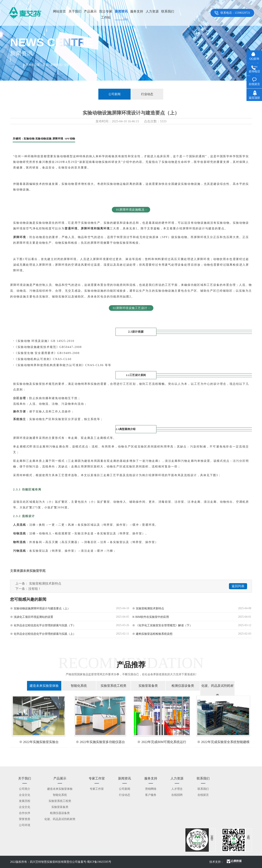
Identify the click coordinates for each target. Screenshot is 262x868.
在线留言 (203, 795)
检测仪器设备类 (183, 686)
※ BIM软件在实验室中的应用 (151, 617)
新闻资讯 (121, 11)
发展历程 (25, 801)
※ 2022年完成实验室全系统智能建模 (223, 742)
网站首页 (59, 11)
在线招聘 (177, 795)
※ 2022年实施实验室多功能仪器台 (100, 742)
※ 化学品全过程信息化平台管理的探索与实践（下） (43, 625)
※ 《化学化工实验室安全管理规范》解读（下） (162, 625)
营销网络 (151, 789)
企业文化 (25, 795)
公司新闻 (114, 94)
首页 (45, 65)
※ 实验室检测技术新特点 (148, 608)
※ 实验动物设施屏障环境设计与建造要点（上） (40, 608)
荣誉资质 (25, 819)
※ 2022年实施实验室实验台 (39, 742)
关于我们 (75, 11)
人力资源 (152, 11)
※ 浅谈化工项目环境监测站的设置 (32, 617)
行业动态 (147, 94)
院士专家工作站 (106, 14)
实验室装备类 (148, 686)
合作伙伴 (25, 813)
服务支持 (137, 11)
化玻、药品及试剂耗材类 (217, 691)
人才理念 (177, 789)
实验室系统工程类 (113, 686)
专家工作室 (97, 789)
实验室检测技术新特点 (45, 583)
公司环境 (25, 825)
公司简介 (25, 789)
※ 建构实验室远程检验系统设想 (152, 634)
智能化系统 (79, 686)
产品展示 (90, 11)
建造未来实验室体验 (44, 686)
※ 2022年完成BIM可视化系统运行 (162, 742)
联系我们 (168, 11)
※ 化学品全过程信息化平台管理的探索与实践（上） (43, 634)
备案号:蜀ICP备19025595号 (95, 862)
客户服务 (151, 795)
